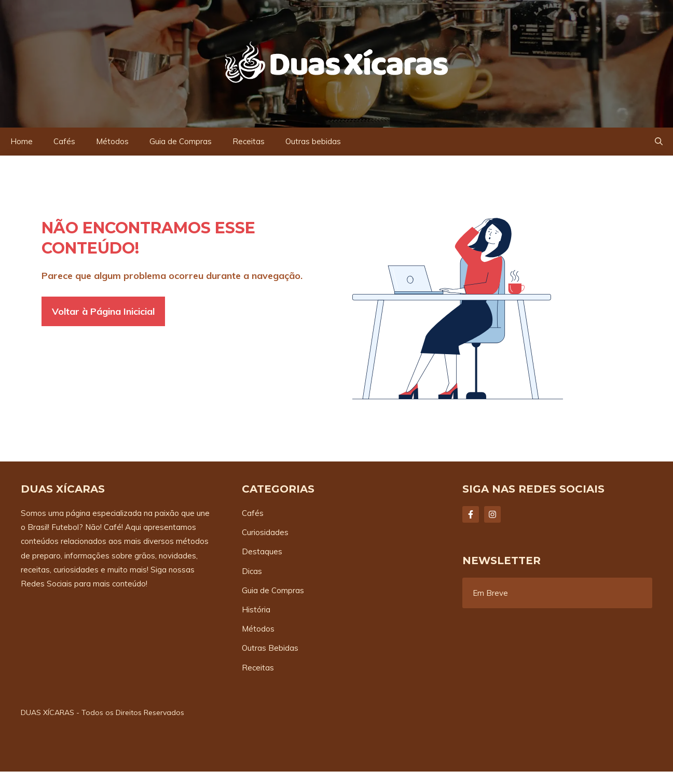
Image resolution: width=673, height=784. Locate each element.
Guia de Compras (181, 141)
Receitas (249, 141)
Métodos (112, 141)
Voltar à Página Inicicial (103, 311)
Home (22, 141)
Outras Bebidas (270, 648)
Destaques (262, 551)
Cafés (64, 141)
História (256, 610)
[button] (659, 142)
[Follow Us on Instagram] (492, 514)
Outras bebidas (313, 141)
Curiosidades (265, 532)
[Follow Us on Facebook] (471, 514)
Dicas (252, 571)
